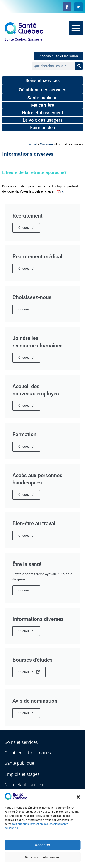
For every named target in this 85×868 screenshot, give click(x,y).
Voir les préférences (42, 857)
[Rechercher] (79, 66)
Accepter (43, 845)
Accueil (33, 144)
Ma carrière (47, 144)
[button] (78, 797)
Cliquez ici (29, 672)
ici (63, 192)
